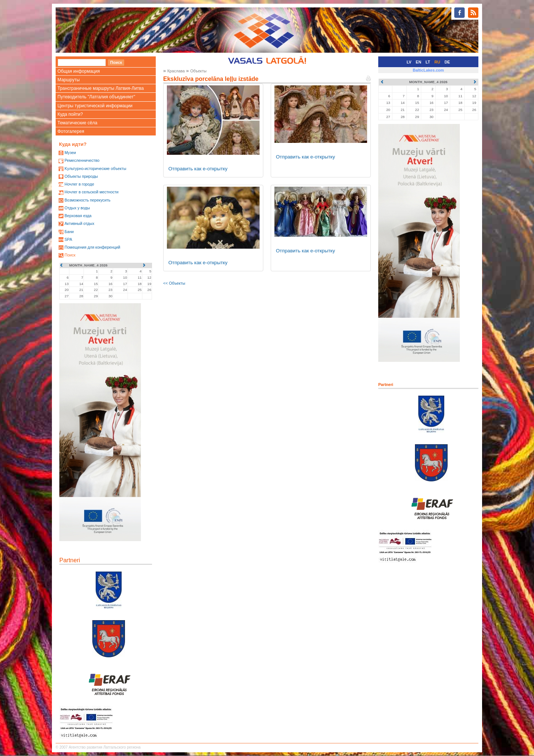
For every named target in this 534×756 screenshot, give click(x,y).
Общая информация (79, 71)
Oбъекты (198, 71)
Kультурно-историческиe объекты (95, 168)
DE (447, 62)
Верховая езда (78, 216)
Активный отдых (79, 223)
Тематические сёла (77, 123)
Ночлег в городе (79, 184)
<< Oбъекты (174, 283)
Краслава (176, 71)
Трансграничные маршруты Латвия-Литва (101, 88)
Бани (69, 232)
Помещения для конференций (92, 247)
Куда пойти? (70, 114)
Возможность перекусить (88, 200)
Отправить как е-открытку (198, 169)
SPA (68, 239)
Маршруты (69, 80)
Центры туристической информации (95, 106)
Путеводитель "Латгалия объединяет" (96, 97)
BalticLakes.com (428, 70)
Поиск (70, 255)
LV (409, 62)
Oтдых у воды (77, 208)
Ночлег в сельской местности (92, 192)
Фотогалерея (71, 131)
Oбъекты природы (81, 176)
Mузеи (70, 153)
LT (428, 62)
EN (418, 62)
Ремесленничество (82, 160)
